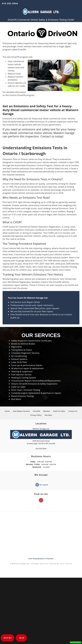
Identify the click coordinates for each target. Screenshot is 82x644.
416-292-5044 (10, 3)
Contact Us (73, 411)
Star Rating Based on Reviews (41, 559)
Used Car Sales (59, 411)
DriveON (36, 411)
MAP (22, 638)
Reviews (46, 411)
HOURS (8, 638)
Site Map (48, 415)
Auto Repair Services (21, 411)
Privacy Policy (36, 415)
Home (7, 411)
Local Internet (66, 564)
